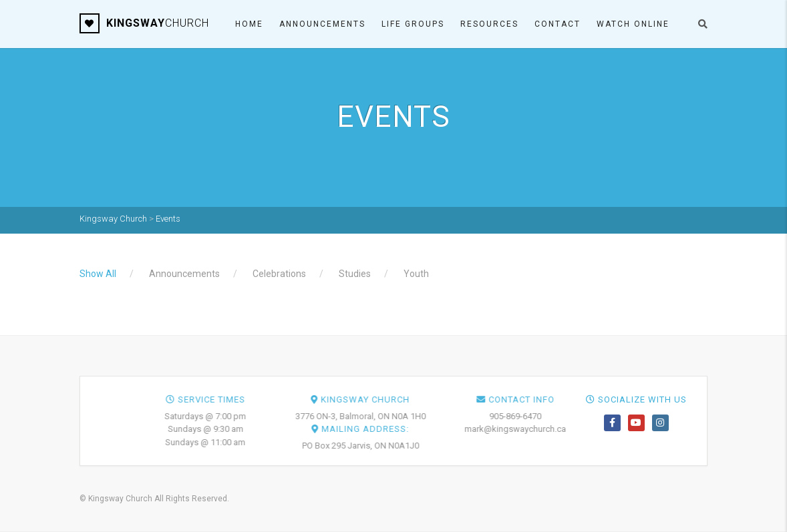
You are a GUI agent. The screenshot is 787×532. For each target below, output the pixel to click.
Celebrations (279, 274)
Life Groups (413, 24)
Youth (416, 274)
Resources (489, 24)
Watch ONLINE (633, 24)
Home (249, 24)
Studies (355, 274)
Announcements (322, 24)
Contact (558, 24)
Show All (98, 274)
